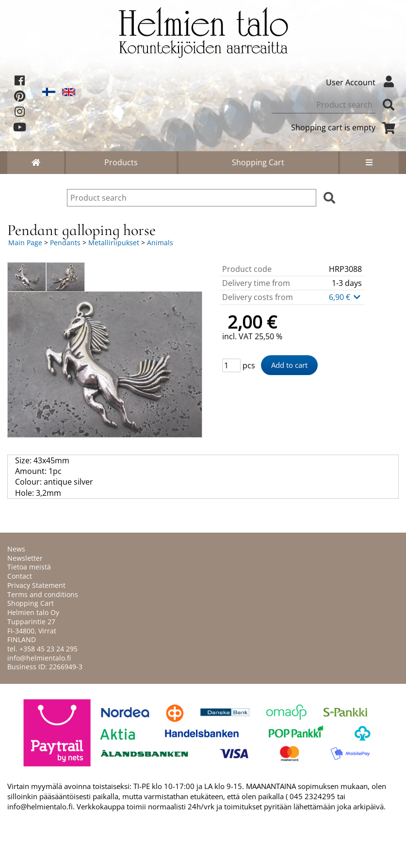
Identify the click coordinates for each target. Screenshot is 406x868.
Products (121, 162)
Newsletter (25, 558)
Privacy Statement (36, 585)
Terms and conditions (43, 594)
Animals (160, 243)
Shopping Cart (258, 162)
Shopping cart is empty (345, 127)
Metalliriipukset (114, 243)
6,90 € (345, 297)
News (16, 549)
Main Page (25, 243)
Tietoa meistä (29, 567)
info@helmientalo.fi (39, 658)
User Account (362, 82)
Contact (20, 576)
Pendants (65, 243)
